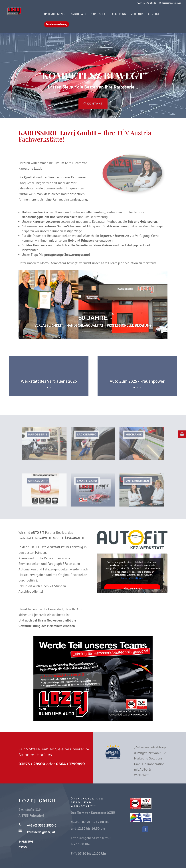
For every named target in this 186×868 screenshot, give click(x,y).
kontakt (95, 104)
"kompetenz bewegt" (93, 75)
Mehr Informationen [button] (132, 578)
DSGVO (23, 847)
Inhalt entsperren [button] (132, 588)
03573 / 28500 (32, 764)
